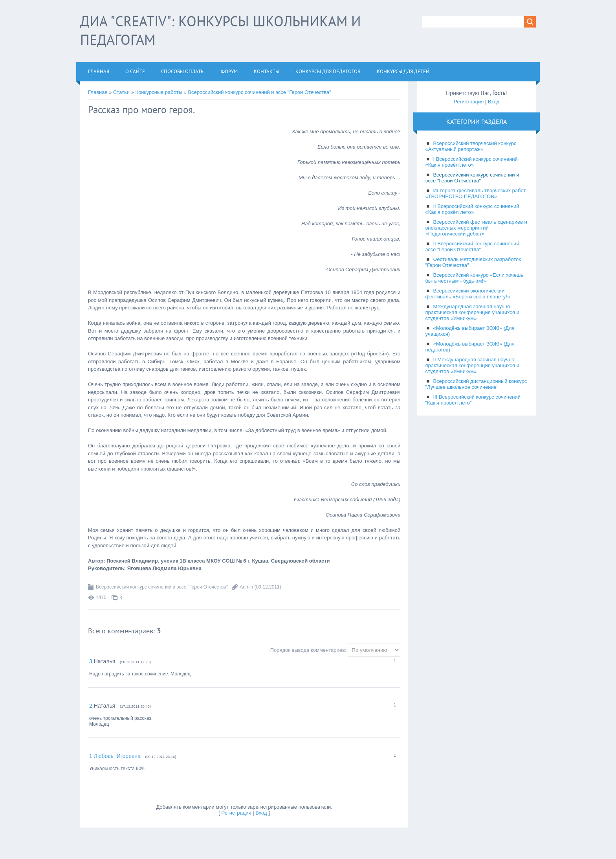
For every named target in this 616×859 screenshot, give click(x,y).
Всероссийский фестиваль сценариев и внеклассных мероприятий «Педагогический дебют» (476, 228)
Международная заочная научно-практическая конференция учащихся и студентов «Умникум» (472, 312)
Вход (261, 813)
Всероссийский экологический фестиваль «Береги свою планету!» (467, 294)
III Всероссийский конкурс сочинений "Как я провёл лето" (473, 400)
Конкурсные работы (159, 92)
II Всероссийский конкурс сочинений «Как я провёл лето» (472, 209)
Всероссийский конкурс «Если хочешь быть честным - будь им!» (474, 278)
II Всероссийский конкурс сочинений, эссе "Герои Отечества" (473, 246)
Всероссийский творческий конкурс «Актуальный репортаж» (471, 146)
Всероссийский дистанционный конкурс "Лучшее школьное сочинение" (476, 384)
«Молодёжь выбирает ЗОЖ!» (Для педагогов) (470, 347)
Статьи (121, 92)
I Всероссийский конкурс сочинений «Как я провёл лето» (471, 162)
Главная (98, 92)
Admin (246, 587)
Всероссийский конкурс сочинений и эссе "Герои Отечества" (259, 92)
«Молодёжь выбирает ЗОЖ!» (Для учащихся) (470, 331)
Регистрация (236, 813)
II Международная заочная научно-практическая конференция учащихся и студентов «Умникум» (472, 365)
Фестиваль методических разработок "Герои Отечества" (473, 262)
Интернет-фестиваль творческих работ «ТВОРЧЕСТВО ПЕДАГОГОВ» (475, 193)
